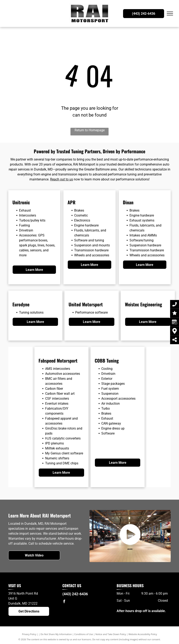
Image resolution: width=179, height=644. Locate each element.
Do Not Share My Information (56, 634)
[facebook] (64, 602)
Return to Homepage (90, 130)
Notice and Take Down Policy (111, 634)
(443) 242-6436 (75, 594)
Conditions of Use (84, 634)
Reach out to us (62, 179)
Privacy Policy (29, 634)
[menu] (170, 13)
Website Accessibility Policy (143, 634)
